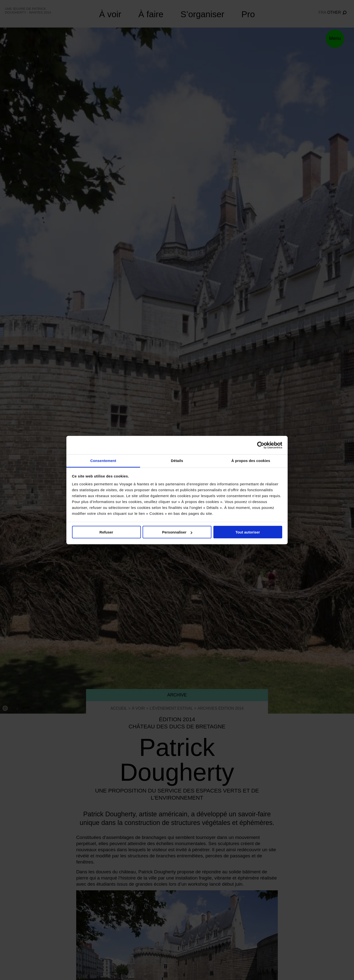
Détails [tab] (177, 461)
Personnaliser (177, 532)
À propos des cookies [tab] (251, 461)
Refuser (106, 532)
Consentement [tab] (103, 461)
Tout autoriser (248, 532)
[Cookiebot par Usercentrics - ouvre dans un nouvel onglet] (261, 445)
